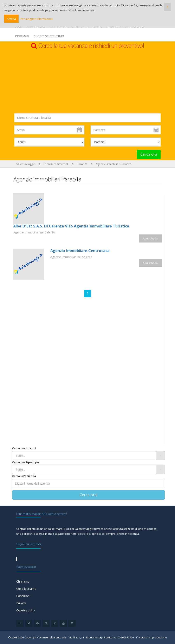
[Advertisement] (87, 81)
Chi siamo (23, 581)
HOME (19, 27)
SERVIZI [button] (97, 27)
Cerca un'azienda (24, 476)
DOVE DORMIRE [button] (37, 27)
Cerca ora (149, 154)
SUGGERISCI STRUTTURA (49, 36)
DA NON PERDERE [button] (134, 27)
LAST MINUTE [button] (80, 27)
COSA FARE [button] (113, 27)
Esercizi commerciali (56, 164)
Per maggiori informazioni (37, 19)
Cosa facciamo (26, 589)
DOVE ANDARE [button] (59, 27)
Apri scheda (150, 238)
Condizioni (23, 596)
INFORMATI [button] (22, 36)
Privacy (21, 603)
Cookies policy (26, 610)
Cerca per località (24, 448)
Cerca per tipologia (25, 462)
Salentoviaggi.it (26, 164)
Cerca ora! (89, 495)
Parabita (82, 164)
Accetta (11, 19)
